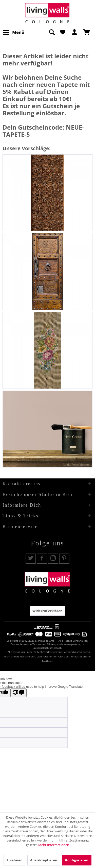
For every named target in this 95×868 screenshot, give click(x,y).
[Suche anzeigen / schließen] (52, 32)
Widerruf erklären (48, 611)
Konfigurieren (77, 860)
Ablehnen (14, 860)
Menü (14, 32)
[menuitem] (13, 32)
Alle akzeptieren (44, 860)
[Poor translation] (18, 693)
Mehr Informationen (54, 845)
